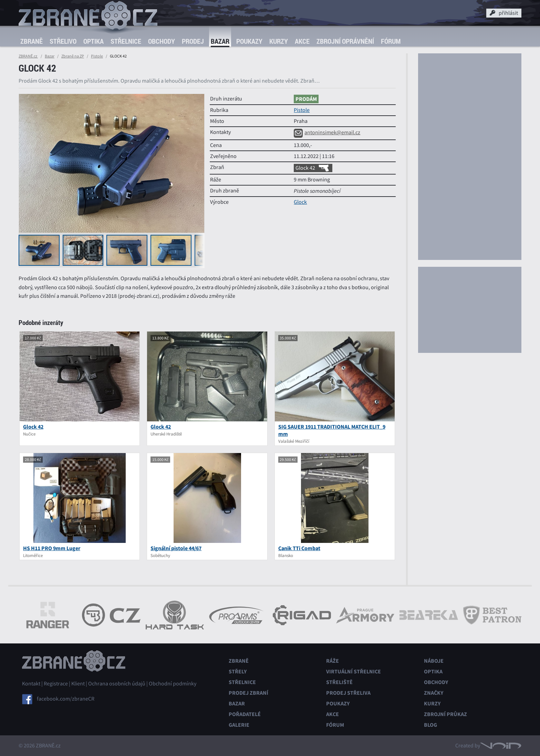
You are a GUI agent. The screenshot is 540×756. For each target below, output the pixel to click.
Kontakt (31, 684)
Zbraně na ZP (73, 56)
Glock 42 (313, 168)
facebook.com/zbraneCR (66, 699)
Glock (300, 202)
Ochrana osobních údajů (117, 684)
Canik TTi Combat (299, 548)
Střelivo (63, 41)
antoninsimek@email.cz (327, 133)
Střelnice (126, 41)
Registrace (56, 684)
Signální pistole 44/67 (176, 548)
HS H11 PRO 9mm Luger (52, 548)
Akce (302, 41)
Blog (430, 725)
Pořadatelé (245, 714)
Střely (238, 671)
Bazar (220, 41)
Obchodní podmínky (173, 684)
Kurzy (279, 41)
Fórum (391, 41)
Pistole (97, 56)
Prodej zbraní (248, 693)
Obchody (162, 41)
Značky (434, 693)
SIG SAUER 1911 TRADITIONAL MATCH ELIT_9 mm (332, 430)
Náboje (434, 661)
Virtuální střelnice (354, 671)
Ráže (333, 661)
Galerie (239, 725)
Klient (78, 684)
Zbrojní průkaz (445, 714)
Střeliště (339, 682)
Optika (94, 41)
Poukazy (249, 41)
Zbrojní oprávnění (345, 41)
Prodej (193, 41)
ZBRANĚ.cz (28, 56)
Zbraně (32, 41)
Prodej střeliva (348, 693)
